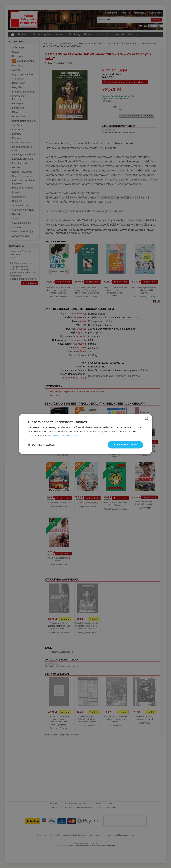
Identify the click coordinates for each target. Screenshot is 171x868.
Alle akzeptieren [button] (125, 445)
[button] (42, 445)
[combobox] (146, 418)
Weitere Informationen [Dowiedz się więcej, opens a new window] (65, 436)
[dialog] (85, 434)
